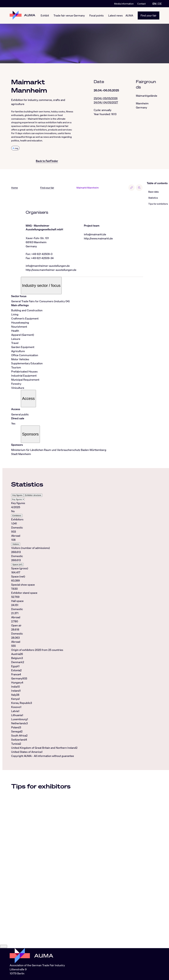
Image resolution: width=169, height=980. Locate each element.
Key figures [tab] (17, 495)
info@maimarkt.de (95, 234)
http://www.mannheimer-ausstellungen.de (51, 270)
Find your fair (149, 15)
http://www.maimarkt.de (98, 238)
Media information (124, 4)
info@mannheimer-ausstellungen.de (48, 266)
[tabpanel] (77, 574)
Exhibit (45, 15)
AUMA (129, 15)
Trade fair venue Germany (69, 15)
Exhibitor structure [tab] (33, 495)
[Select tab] (18, 499)
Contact (141, 4)
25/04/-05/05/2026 (106, 98)
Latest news (115, 15)
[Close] (4, 966)
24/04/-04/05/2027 (106, 102)
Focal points (97, 15)
